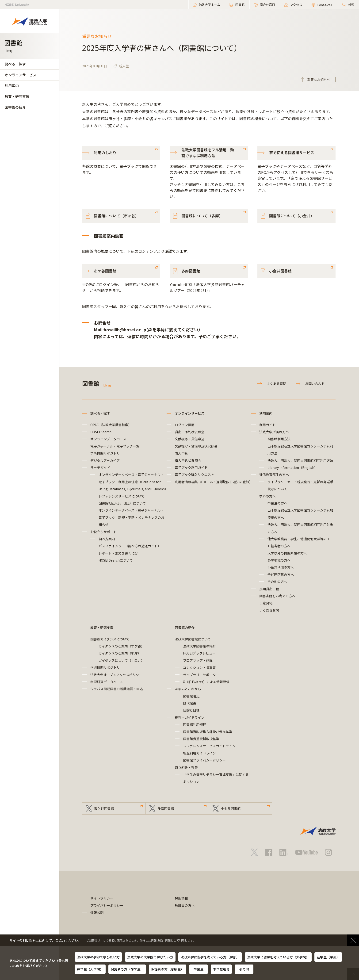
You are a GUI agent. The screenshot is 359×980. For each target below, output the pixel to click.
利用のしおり (105, 153)
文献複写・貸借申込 (190, 439)
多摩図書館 (191, 271)
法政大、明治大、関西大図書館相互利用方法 (300, 460)
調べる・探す (15, 64)
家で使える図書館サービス (292, 153)
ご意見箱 (266, 603)
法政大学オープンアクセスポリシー (116, 675)
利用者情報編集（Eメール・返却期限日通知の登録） (214, 482)
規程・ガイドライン (190, 717)
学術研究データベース (107, 682)
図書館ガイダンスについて (110, 639)
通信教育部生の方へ (274, 475)
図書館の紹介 (15, 107)
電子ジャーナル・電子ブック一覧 (115, 446)
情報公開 (97, 912)
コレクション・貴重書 (199, 667)
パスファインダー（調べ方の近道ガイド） (130, 546)
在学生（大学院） (90, 969)
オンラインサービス (21, 75)
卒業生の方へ (277, 503)
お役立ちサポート (103, 532)
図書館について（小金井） (292, 216)
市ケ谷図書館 (105, 271)
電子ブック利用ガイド (191, 467)
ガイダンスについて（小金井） (121, 660)
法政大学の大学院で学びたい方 (150, 957)
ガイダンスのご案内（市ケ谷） (121, 646)
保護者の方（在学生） (127, 969)
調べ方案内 (107, 539)
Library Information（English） (292, 467)
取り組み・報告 (186, 767)
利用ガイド (267, 425)
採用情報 (181, 898)
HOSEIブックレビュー (199, 653)
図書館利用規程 (195, 724)
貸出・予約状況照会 (190, 432)
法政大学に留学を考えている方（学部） (210, 957)
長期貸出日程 (269, 589)
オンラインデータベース (108, 439)
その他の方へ (277, 582)
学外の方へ (267, 496)
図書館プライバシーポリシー (204, 760)
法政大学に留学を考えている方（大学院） (278, 957)
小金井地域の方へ (281, 567)
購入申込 (181, 453)
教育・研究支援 (17, 96)
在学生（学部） (328, 957)
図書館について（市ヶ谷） (116, 216)
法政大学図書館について (193, 639)
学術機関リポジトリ (105, 453)
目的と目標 (191, 710)
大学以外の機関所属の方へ (287, 553)
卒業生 (199, 969)
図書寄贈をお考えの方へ (277, 596)
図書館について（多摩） (202, 216)
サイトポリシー (102, 898)
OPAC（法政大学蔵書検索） (111, 425)
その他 (244, 969)
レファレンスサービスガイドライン (209, 746)
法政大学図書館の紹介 (199, 646)
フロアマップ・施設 (198, 660)
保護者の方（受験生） (168, 969)
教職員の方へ (185, 905)
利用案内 (12, 86)
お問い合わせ (315, 383)
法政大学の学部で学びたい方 (98, 957)
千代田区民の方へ (281, 574)
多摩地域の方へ (279, 560)
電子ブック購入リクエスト (195, 475)
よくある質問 (276, 383)
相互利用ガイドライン (199, 753)
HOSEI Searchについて (116, 560)
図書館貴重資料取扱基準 (201, 739)
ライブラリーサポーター (201, 675)
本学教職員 (221, 969)
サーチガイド (100, 467)
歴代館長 (190, 703)
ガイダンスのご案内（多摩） (120, 653)
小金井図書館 (280, 271)
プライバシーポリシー (107, 905)
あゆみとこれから (188, 689)
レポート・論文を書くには (118, 553)
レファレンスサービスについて (122, 496)
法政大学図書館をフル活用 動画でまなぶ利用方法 (208, 153)
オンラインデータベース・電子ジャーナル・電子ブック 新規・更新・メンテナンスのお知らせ (131, 517)
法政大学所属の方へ (274, 432)
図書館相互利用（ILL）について (122, 503)
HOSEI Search (101, 432)
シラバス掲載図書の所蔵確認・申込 (117, 689)
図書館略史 (191, 696)
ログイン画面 (185, 425)
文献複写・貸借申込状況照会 (196, 446)
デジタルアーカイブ (105, 460)
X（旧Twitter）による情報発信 (206, 682)
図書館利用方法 (279, 439)
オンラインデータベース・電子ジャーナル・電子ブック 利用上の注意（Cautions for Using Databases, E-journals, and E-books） (133, 482)
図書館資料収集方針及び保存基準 (208, 732)
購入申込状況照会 (188, 460)
